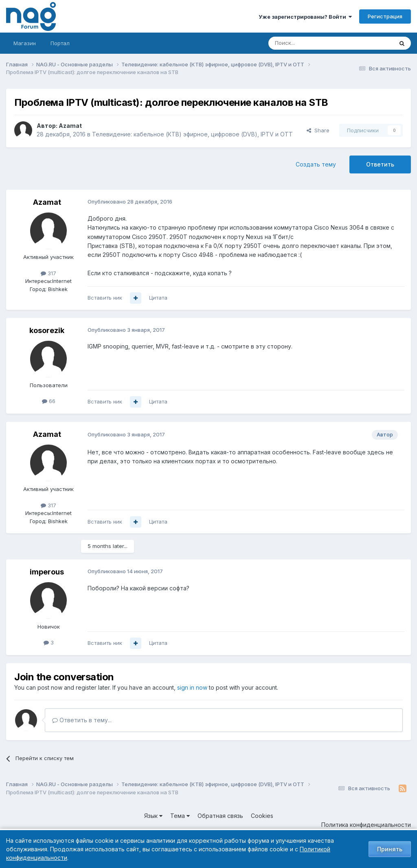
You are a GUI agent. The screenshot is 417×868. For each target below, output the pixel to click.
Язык (153, 816)
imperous (47, 572)
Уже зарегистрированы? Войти (305, 17)
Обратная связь (220, 816)
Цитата (158, 298)
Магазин (25, 43)
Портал (60, 43)
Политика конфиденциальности (366, 825)
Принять (390, 849)
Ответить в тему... (82, 720)
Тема (180, 816)
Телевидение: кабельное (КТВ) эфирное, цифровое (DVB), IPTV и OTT (192, 134)
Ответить (380, 164)
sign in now (192, 687)
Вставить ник (105, 298)
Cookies (262, 816)
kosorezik (47, 330)
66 (49, 401)
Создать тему (316, 164)
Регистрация (385, 16)
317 (48, 273)
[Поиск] (308, 43)
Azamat (70, 126)
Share (318, 130)
